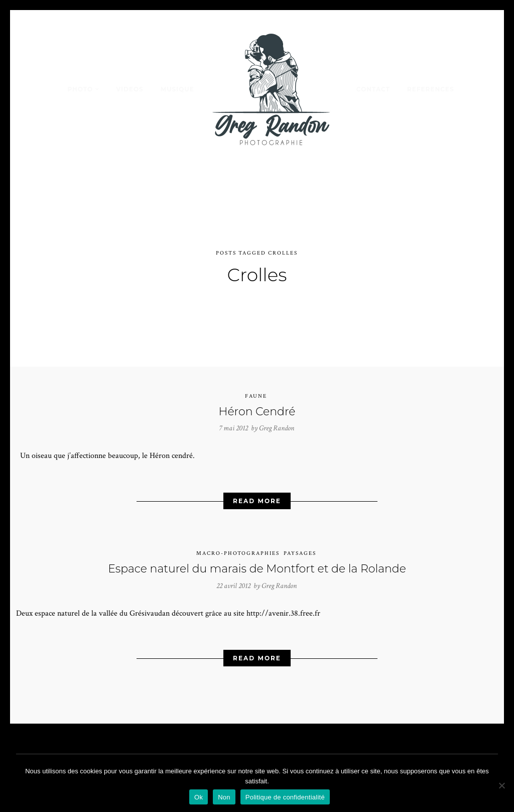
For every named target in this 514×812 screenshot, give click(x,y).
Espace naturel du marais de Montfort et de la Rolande (257, 561)
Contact (373, 89)
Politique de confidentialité (285, 797)
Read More (257, 493)
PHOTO (80, 89)
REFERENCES (431, 89)
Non (224, 797)
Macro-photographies (238, 545)
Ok (199, 797)
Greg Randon (277, 421)
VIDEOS (130, 89)
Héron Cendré (257, 403)
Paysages (300, 545)
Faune (256, 388)
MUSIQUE (177, 89)
